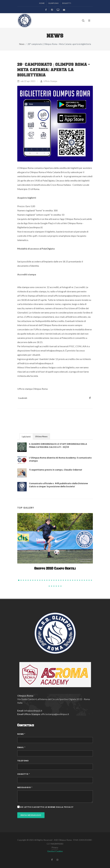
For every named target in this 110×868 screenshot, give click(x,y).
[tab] (26, 436)
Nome (21, 734)
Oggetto (24, 774)
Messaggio (25, 787)
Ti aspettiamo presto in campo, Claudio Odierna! (56, 470)
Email (21, 747)
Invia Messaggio (31, 815)
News (22, 44)
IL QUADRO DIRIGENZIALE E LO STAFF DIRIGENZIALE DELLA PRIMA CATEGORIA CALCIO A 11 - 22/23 (58, 446)
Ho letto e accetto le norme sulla (47, 807)
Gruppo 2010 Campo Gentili (55, 569)
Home (42, 3)
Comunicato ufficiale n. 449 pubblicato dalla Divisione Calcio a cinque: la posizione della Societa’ (58, 485)
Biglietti (67, 3)
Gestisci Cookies (55, 851)
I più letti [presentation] (26, 437)
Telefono (23, 761)
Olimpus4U (53, 3)
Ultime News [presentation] (41, 436)
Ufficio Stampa (49, 81)
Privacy (55, 847)
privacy (69, 807)
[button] (19, 580)
